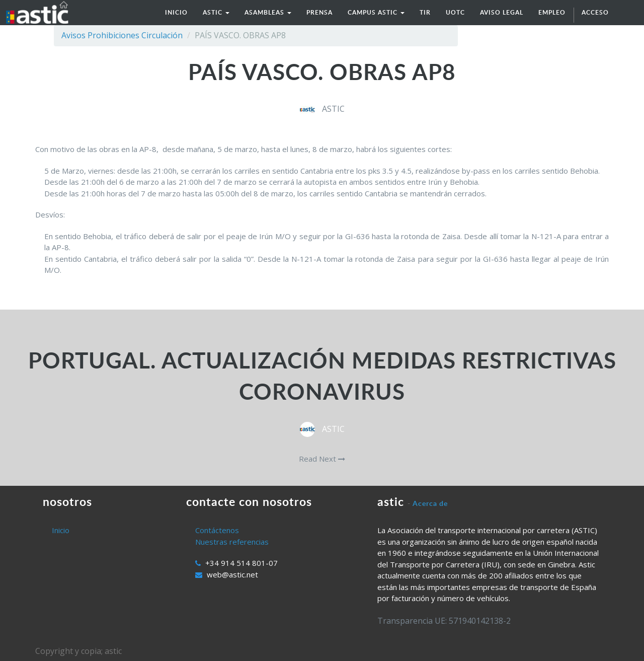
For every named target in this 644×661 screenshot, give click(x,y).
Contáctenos (217, 530)
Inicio (61, 530)
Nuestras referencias (232, 542)
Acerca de (430, 503)
